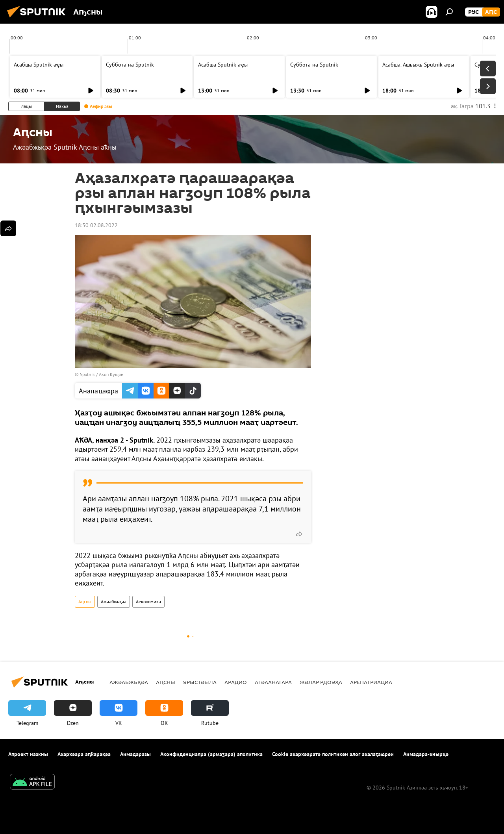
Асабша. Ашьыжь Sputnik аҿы (418, 65)
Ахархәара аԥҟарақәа (84, 754)
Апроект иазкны (28, 754)
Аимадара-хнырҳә (426, 754)
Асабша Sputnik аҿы (39, 65)
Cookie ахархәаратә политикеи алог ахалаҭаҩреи (333, 754)
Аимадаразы (135, 754)
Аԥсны (85, 601)
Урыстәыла (200, 682)
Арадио (236, 682)
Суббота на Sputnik (130, 65)
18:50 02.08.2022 (96, 225)
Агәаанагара (273, 682)
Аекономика (148, 601)
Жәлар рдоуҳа (321, 682)
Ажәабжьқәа (114, 601)
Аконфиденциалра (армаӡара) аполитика (211, 754)
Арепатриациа (371, 682)
